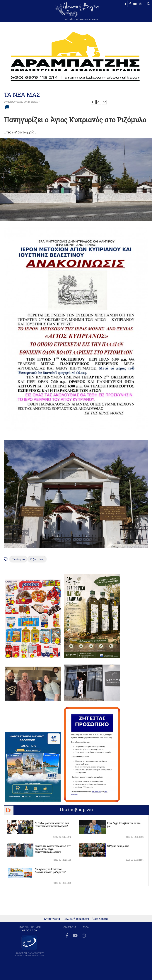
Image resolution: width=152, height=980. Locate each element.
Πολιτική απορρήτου (76, 919)
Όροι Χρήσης (100, 919)
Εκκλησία (18, 559)
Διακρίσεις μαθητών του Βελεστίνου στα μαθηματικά (51, 871)
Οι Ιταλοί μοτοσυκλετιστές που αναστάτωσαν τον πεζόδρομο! (52, 825)
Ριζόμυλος (37, 559)
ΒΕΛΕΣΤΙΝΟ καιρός (15, 14)
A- (99, 102)
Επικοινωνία (52, 919)
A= (104, 102)
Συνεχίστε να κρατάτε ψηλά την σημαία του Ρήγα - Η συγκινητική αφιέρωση (53, 849)
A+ (93, 102)
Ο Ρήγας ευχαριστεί (118, 846)
